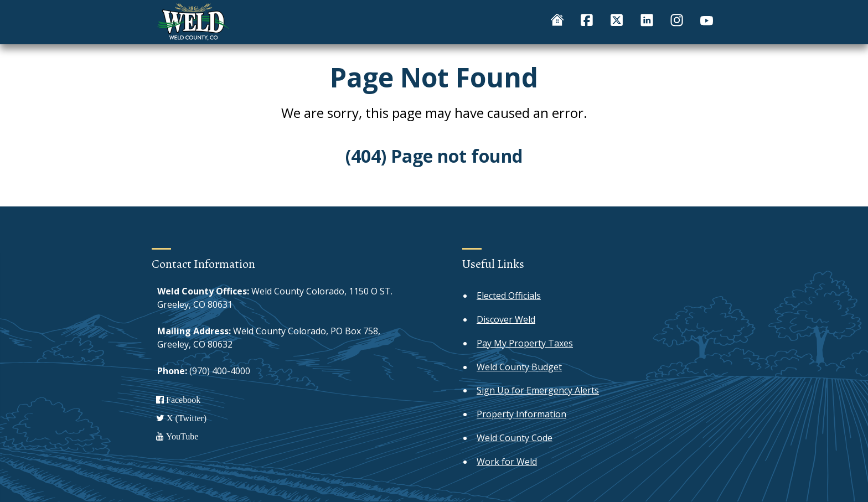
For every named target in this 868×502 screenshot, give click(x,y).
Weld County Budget (519, 367)
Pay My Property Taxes (525, 343)
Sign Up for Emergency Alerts (538, 390)
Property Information (521, 414)
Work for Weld (507, 462)
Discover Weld (506, 319)
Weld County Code (515, 438)
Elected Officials (509, 296)
